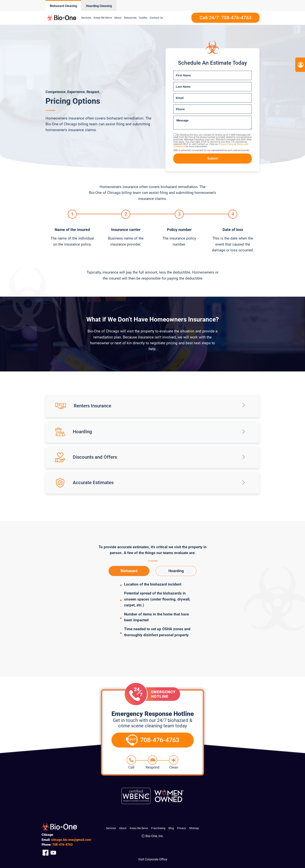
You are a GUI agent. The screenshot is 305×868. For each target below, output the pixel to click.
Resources (130, 18)
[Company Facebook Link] (46, 853)
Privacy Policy (226, 144)
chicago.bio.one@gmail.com (71, 840)
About (118, 18)
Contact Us (156, 18)
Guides (143, 18)
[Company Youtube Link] (53, 853)
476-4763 (62, 845)
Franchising (158, 828)
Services (86, 18)
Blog (171, 828)
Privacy (181, 828)
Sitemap (194, 828)
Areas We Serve (103, 18)
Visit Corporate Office (153, 859)
